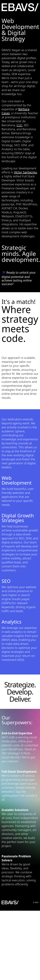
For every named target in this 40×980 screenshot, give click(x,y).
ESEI (19, 125)
